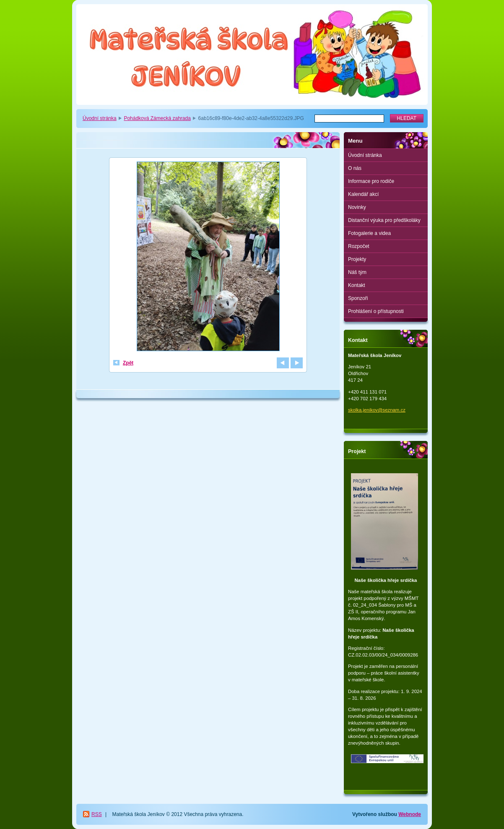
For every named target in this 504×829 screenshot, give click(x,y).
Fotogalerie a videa (369, 233)
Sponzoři (358, 298)
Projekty (357, 259)
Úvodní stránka (100, 118)
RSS (97, 814)
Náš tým (357, 272)
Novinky (357, 207)
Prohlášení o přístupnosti (376, 311)
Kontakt (357, 285)
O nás (355, 168)
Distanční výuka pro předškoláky (384, 220)
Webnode (410, 814)
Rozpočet (359, 246)
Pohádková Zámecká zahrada (157, 118)
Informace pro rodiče (371, 181)
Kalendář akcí (363, 194)
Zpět (128, 363)
